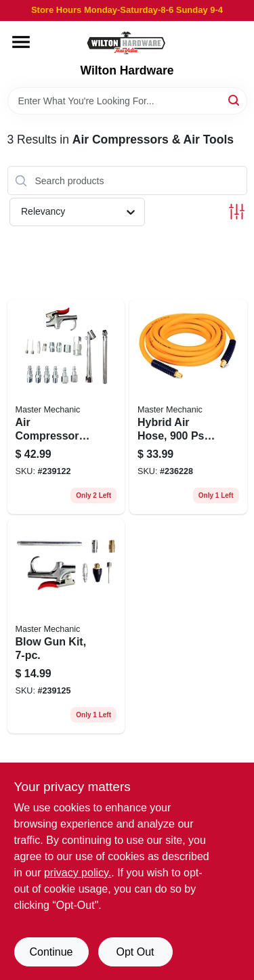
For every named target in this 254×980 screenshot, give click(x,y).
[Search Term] (127, 101)
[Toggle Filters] (237, 212)
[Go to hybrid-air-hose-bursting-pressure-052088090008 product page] (188, 407)
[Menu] (21, 42)
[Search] (235, 100)
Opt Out (135, 952)
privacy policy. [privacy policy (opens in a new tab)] (78, 873)
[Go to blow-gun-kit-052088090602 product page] (66, 626)
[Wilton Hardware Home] (127, 42)
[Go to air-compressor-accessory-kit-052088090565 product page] (66, 407)
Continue (51, 952)
